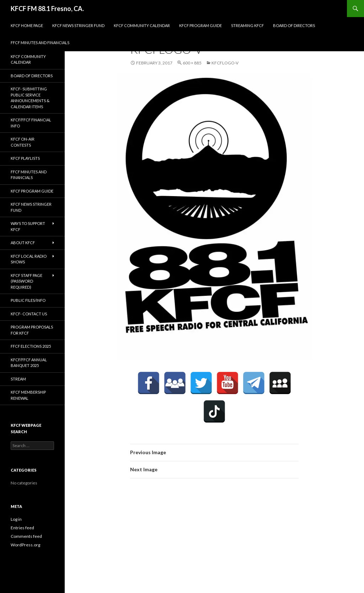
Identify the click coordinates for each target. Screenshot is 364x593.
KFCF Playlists (25, 158)
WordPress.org (25, 545)
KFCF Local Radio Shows (29, 259)
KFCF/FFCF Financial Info (31, 123)
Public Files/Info (28, 300)
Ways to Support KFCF (28, 226)
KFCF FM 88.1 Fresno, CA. (47, 9)
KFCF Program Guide (200, 25)
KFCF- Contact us (29, 314)
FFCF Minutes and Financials (40, 43)
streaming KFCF (247, 25)
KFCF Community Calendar (142, 25)
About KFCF (23, 243)
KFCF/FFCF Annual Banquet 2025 (29, 363)
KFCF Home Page (27, 25)
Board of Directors (294, 25)
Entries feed (22, 528)
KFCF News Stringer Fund (78, 25)
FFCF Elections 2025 (31, 346)
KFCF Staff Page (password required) (26, 281)
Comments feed (26, 536)
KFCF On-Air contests (23, 142)
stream (18, 379)
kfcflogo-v (225, 63)
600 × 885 (192, 63)
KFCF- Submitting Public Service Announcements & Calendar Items (30, 98)
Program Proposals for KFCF (32, 330)
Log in (16, 519)
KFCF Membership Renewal (28, 395)
